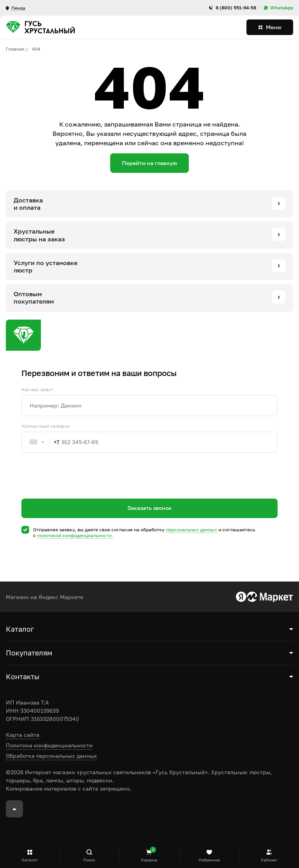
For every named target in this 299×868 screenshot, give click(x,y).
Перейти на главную (149, 163)
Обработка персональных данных (51, 756)
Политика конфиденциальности (49, 745)
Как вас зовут (37, 390)
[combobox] (40, 442)
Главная (15, 49)
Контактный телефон (46, 426)
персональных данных (192, 530)
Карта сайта (23, 735)
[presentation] (81, 490)
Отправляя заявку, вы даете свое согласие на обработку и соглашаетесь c (144, 533)
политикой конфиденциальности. (75, 535)
